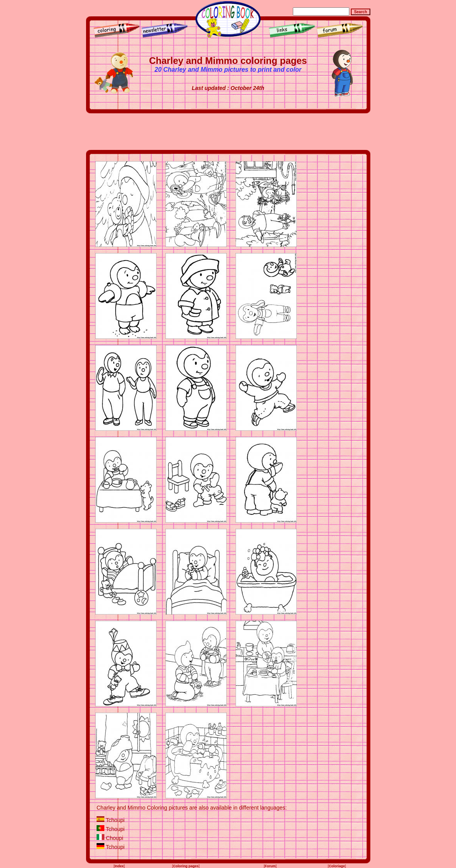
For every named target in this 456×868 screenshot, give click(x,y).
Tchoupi (115, 820)
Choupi (114, 838)
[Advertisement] (228, 132)
